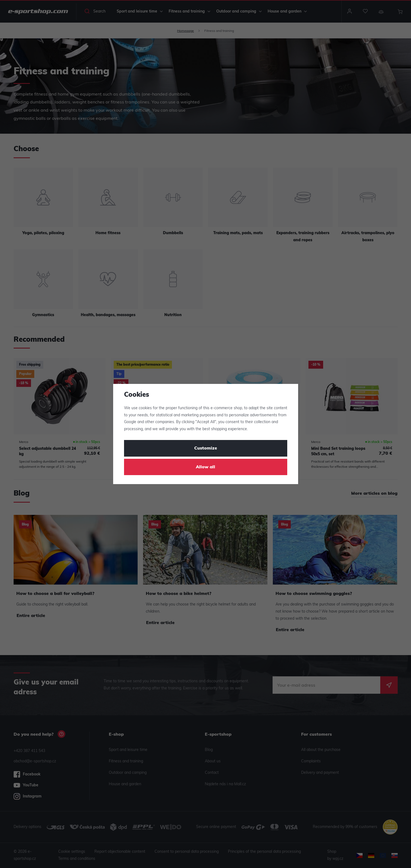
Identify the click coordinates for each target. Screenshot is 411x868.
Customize (206, 448)
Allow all (205, 467)
